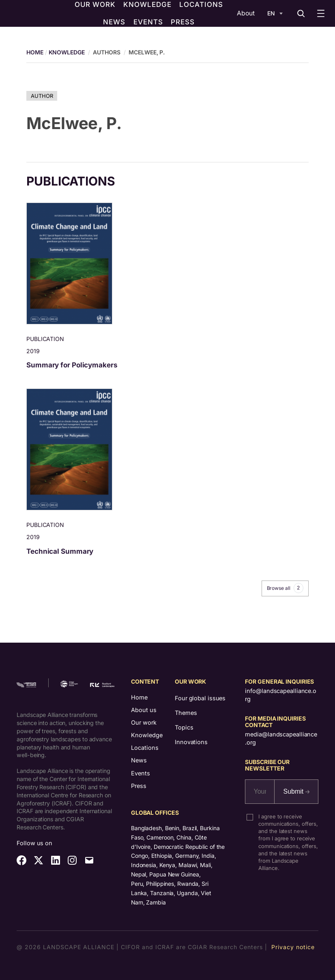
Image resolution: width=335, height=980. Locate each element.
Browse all (285, 588)
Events (141, 773)
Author (42, 96)
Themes (186, 713)
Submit (296, 791)
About (246, 13)
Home (139, 697)
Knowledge (67, 52)
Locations (145, 748)
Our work (144, 722)
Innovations (191, 742)
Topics (184, 727)
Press (139, 786)
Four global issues (200, 698)
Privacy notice (293, 947)
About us (144, 710)
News (139, 760)
